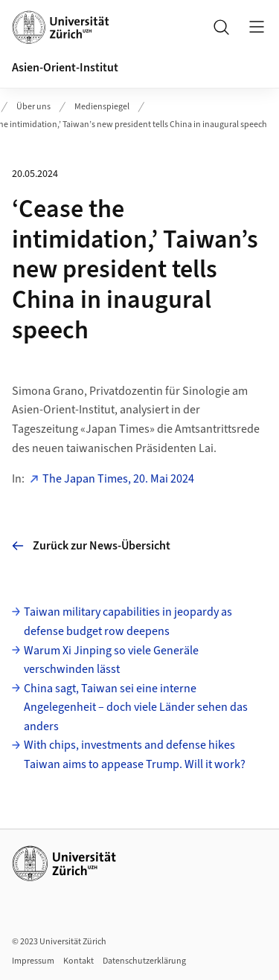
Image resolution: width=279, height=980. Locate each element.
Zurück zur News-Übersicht (91, 546)
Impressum (33, 961)
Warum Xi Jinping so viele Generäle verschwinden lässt (111, 660)
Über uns (33, 107)
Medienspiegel (102, 107)
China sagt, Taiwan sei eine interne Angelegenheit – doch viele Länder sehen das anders (136, 707)
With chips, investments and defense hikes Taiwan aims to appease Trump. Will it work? (135, 755)
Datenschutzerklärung (144, 961)
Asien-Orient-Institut (65, 68)
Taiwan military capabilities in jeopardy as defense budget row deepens (128, 622)
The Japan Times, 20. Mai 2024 (118, 479)
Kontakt (78, 961)
